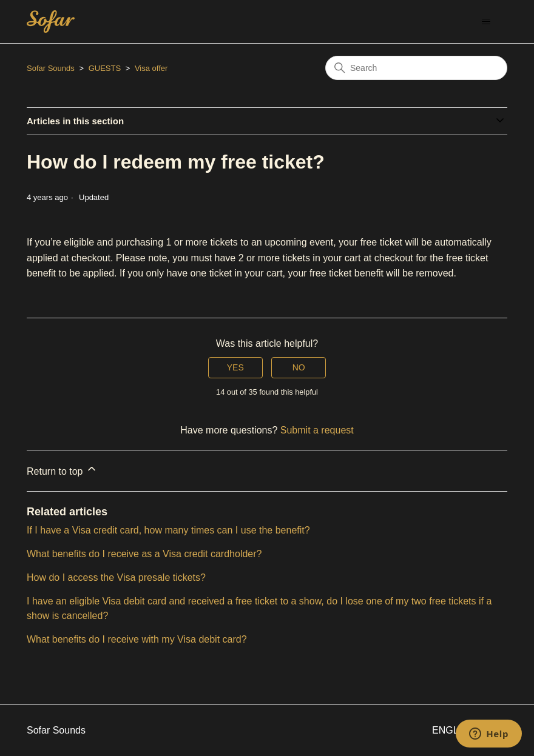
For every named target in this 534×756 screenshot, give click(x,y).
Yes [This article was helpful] (235, 367)
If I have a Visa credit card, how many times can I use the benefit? (168, 530)
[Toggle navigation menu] (486, 22)
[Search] (416, 68)
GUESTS (105, 68)
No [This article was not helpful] (299, 367)
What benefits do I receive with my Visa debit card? (137, 639)
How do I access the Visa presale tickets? (116, 577)
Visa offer (151, 68)
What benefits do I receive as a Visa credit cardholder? (144, 554)
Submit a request (317, 430)
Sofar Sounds (51, 68)
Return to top (62, 470)
